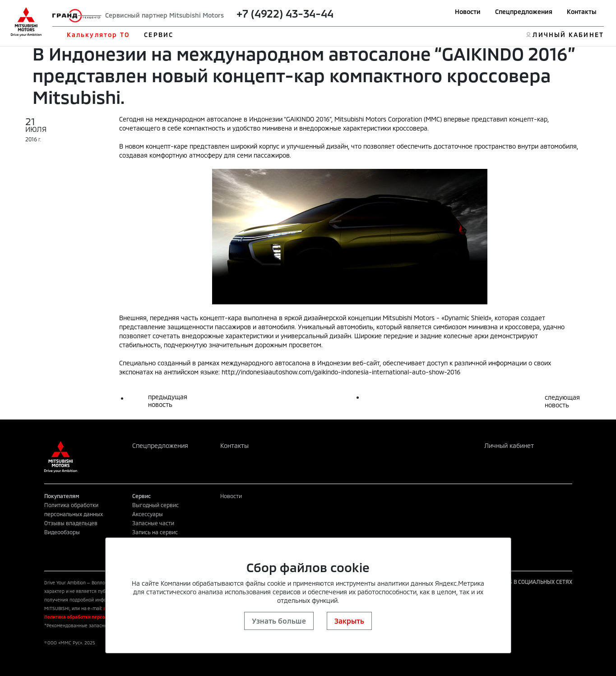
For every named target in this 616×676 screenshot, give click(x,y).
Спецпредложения (524, 12)
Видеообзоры (62, 532)
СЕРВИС (159, 35)
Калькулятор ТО (98, 35)
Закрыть (349, 621)
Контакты (582, 12)
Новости (468, 12)
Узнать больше (279, 621)
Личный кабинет (509, 445)
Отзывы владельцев (71, 523)
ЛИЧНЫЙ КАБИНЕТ (568, 35)
